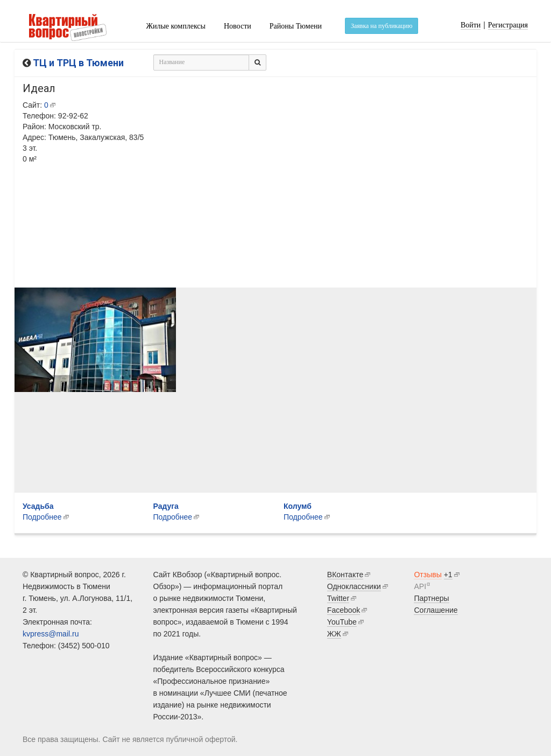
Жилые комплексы (176, 26)
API (420, 586)
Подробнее (173, 517)
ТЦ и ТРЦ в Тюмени (78, 63)
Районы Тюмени (296, 26)
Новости (238, 26)
